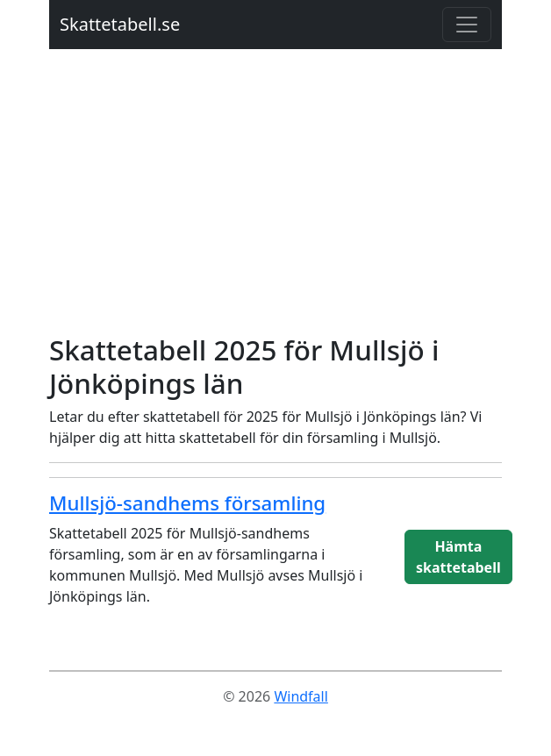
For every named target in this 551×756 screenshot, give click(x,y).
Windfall (301, 696)
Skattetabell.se (120, 24)
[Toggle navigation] (467, 25)
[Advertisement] (275, 202)
